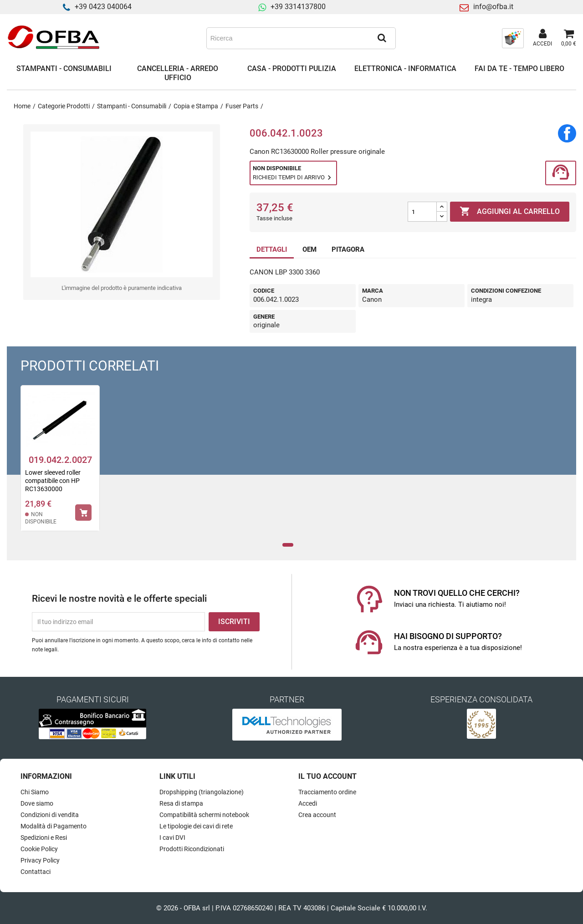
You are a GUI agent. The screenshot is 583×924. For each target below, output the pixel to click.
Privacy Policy (40, 860)
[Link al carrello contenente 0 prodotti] (569, 38)
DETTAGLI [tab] (272, 249)
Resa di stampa (181, 803)
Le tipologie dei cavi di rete (196, 826)
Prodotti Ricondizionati (192, 849)
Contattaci (36, 872)
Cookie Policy (39, 849)
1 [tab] (288, 545)
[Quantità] (422, 212)
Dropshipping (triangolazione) (202, 792)
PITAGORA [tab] (348, 249)
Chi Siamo (35, 792)
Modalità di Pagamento (54, 826)
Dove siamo (37, 803)
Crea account (317, 815)
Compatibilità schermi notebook (204, 815)
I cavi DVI (172, 838)
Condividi (567, 133)
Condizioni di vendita (50, 815)
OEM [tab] (309, 249)
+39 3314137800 (298, 7)
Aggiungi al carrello (510, 212)
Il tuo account (327, 776)
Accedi (308, 803)
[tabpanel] (60, 464)
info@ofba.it (493, 7)
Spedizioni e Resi (44, 838)
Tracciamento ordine (327, 792)
